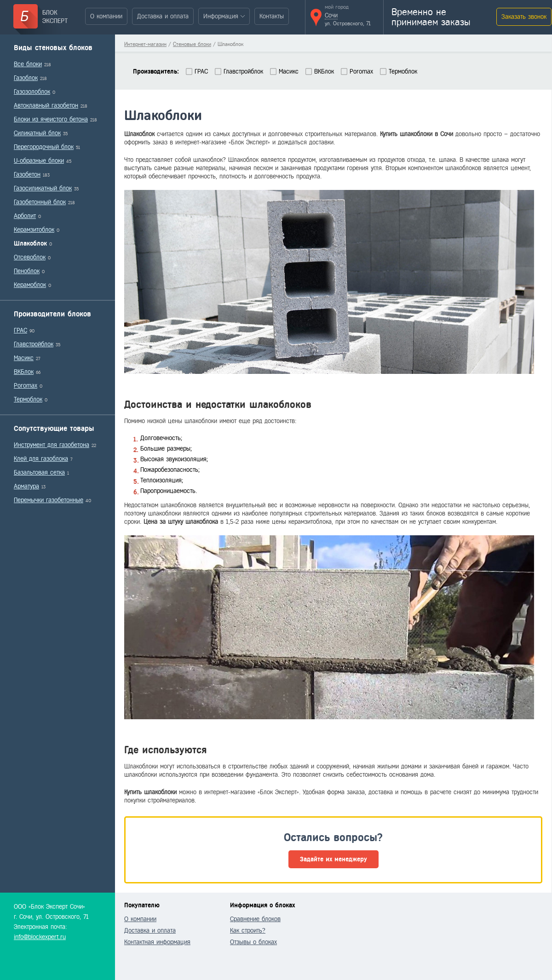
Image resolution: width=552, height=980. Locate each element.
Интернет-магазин (145, 44)
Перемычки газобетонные (49, 500)
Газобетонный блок (40, 202)
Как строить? (248, 931)
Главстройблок (34, 344)
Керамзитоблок (34, 230)
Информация (221, 16)
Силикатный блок (37, 133)
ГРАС (20, 330)
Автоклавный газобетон (46, 106)
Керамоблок (30, 285)
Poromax (26, 386)
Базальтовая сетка (39, 473)
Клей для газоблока (41, 459)
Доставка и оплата (163, 16)
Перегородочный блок (44, 147)
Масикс (24, 358)
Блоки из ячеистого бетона (51, 119)
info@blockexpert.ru (40, 937)
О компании (106, 16)
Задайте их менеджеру (333, 859)
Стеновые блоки (192, 44)
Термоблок (28, 399)
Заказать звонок (524, 17)
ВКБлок (24, 372)
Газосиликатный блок (43, 188)
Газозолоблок (32, 92)
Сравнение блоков (255, 919)
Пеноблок (27, 271)
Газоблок (26, 78)
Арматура (26, 486)
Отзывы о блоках (253, 942)
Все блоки (28, 64)
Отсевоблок (30, 257)
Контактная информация (157, 942)
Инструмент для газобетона (52, 445)
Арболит (25, 216)
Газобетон (27, 175)
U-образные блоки (39, 161)
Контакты (272, 16)
